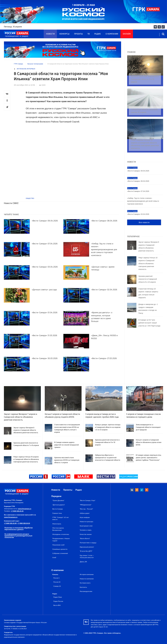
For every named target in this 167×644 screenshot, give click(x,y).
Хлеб (54, 557)
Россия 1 (57, 578)
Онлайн (127, 34)
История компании (87, 574)
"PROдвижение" (86, 505)
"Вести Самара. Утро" (88, 500)
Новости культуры (86, 522)
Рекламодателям (86, 591)
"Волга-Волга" (85, 538)
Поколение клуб (58, 545)
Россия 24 (57, 582)
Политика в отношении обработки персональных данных (19, 529)
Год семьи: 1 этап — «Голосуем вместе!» (87, 556)
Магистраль (57, 524)
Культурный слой (86, 526)
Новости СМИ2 (11, 203)
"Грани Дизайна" (58, 500)
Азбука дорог (85, 513)
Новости (50, 34)
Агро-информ (85, 517)
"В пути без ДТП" (86, 551)
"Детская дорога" (59, 505)
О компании (112, 34)
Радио (98, 34)
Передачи (56, 496)
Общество (30, 198)
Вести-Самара (58, 509)
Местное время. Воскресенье (58, 529)
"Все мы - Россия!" (86, 509)
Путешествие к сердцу (88, 543)
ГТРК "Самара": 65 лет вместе (61, 518)
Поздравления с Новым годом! (61, 539)
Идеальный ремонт (87, 547)
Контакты (83, 587)
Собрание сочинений (60, 553)
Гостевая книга (85, 583)
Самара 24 (57, 586)
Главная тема (57, 513)
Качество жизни (86, 534)
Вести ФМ (57, 605)
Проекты (78, 34)
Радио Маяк (58, 597)
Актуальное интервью (26, 69)
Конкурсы (64, 34)
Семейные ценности (60, 549)
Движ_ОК (83, 562)
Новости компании (87, 579)
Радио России (58, 601)
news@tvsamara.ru (25, 509)
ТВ (89, 34)
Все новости (144, 213)
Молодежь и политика (61, 534)
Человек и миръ (86, 530)
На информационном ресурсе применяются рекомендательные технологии (18, 536)
